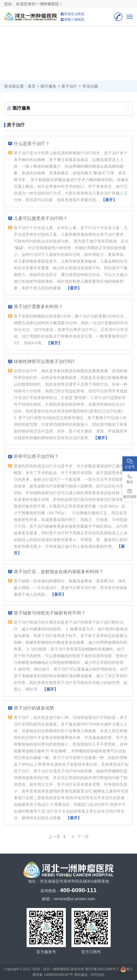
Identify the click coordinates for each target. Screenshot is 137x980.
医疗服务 (48, 86)
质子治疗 (69, 86)
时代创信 (98, 975)
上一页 (54, 837)
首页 (32, 86)
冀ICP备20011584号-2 (102, 969)
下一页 (83, 837)
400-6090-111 (118, 17)
